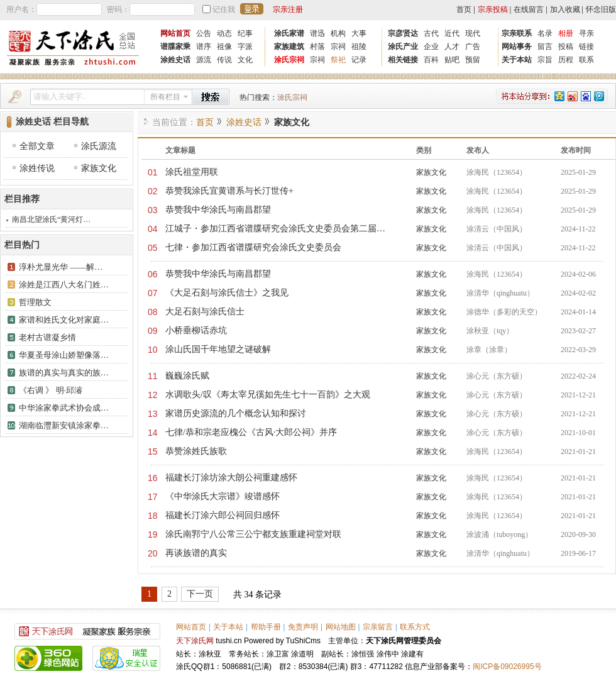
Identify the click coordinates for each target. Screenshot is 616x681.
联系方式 (415, 627)
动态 (224, 33)
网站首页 (175, 33)
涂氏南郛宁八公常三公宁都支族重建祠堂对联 (253, 534)
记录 (359, 60)
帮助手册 (266, 627)
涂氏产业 (403, 47)
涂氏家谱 (289, 33)
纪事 (245, 33)
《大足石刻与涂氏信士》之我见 (227, 293)
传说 (224, 60)
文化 (245, 60)
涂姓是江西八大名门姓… (64, 285)
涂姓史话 (175, 60)
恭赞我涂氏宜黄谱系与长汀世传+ (229, 191)
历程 (566, 60)
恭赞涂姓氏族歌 (196, 451)
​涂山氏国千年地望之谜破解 (218, 349)
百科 (431, 60)
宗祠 (338, 47)
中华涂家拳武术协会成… (64, 408)
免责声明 (303, 627)
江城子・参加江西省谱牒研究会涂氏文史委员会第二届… (275, 229)
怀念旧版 (601, 9)
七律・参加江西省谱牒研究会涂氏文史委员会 (253, 247)
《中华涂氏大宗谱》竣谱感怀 (223, 496)
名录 (545, 33)
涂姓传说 (37, 168)
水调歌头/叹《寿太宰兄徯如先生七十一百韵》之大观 (268, 395)
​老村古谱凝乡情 (47, 337)
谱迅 (317, 33)
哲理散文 (35, 302)
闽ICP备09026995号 (507, 667)
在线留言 (529, 9)
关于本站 (517, 60)
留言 (545, 47)
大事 (359, 33)
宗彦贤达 (403, 33)
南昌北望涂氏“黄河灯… (51, 219)
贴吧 (452, 60)
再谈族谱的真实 (196, 553)
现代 (473, 33)
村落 (317, 47)
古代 (431, 33)
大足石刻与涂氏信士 (205, 312)
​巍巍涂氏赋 (187, 376)
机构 (338, 33)
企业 (431, 47)
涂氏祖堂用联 (192, 172)
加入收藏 (565, 9)
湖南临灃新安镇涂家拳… (64, 425)
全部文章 (37, 146)
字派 (245, 47)
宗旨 (545, 60)
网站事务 (517, 47)
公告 (204, 33)
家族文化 (99, 168)
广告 (473, 47)
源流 (204, 60)
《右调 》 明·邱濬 (51, 390)
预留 (473, 60)
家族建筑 (289, 47)
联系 (586, 60)
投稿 (566, 47)
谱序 (204, 47)
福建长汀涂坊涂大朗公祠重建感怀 (231, 478)
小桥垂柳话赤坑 (196, 330)
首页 (464, 9)
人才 (452, 47)
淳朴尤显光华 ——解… (61, 267)
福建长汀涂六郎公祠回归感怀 (223, 515)
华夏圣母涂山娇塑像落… (64, 355)
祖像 (224, 47)
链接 (586, 47)
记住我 (224, 9)
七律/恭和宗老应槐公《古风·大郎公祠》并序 (251, 432)
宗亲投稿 (493, 9)
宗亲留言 (378, 627)
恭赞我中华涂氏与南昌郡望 (218, 210)
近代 (452, 33)
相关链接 (403, 60)
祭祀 (338, 60)
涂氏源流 (99, 146)
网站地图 (341, 627)
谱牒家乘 (175, 47)
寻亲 (586, 33)
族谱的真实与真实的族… (64, 373)
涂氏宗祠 (289, 60)
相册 (566, 33)
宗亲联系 (517, 33)
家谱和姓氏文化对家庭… (64, 320)
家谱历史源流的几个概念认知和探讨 (236, 413)
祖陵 (359, 47)
